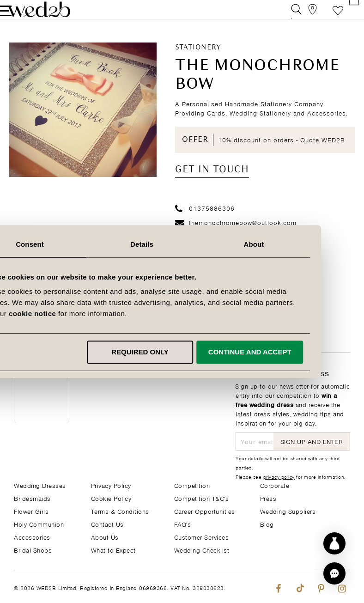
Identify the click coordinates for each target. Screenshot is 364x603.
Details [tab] (182, 244)
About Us (105, 537)
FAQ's (183, 524)
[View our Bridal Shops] (303, 16)
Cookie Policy (111, 498)
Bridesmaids (32, 498)
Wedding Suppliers (288, 511)
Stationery (198, 61)
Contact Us (107, 524)
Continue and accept (290, 352)
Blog (267, 524)
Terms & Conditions (120, 511)
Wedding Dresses (40, 485)
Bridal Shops (33, 550)
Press (268, 498)
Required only (180, 352)
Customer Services (202, 537)
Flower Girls (31, 511)
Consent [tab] (70, 244)
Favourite (324, 16)
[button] (334, 573)
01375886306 (205, 221)
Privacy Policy (111, 485)
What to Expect (113, 550)
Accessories (32, 537)
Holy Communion (39, 524)
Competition (192, 485)
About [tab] (293, 244)
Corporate (275, 485)
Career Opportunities (205, 511)
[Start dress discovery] (334, 543)
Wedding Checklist (202, 550)
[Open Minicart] (345, 16)
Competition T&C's (202, 498)
